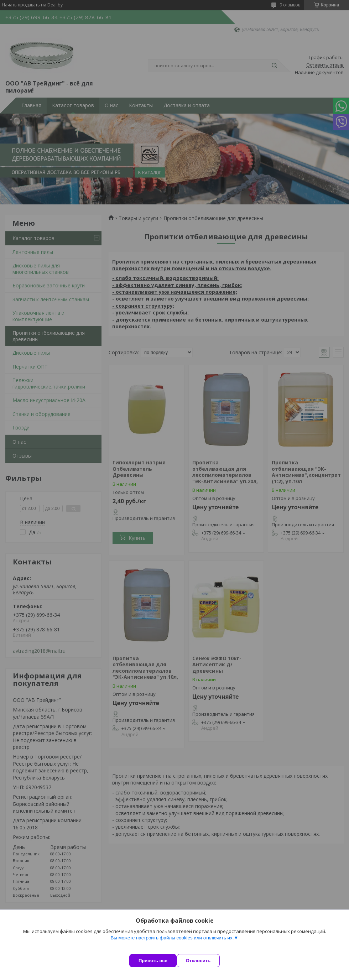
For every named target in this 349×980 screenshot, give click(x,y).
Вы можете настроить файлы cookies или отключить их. (172, 945)
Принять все (153, 961)
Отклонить (205, 961)
